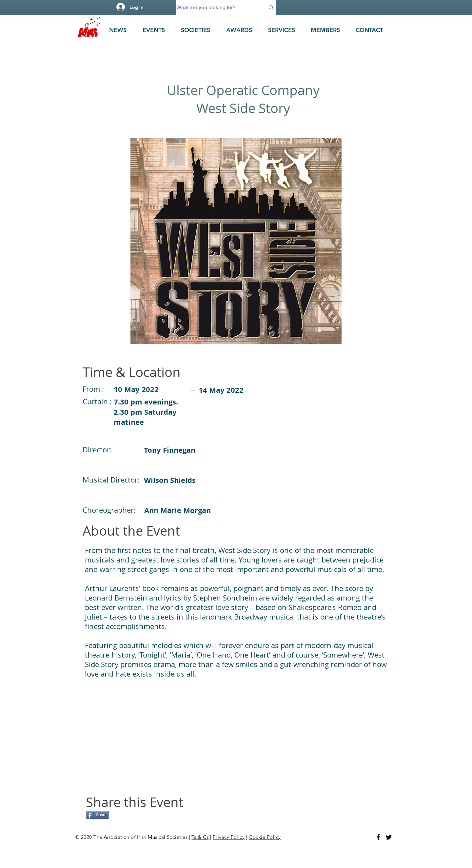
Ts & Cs (200, 837)
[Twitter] (389, 837)
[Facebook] (378, 837)
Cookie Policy (265, 837)
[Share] (98, 815)
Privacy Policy (229, 837)
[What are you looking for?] (216, 8)
